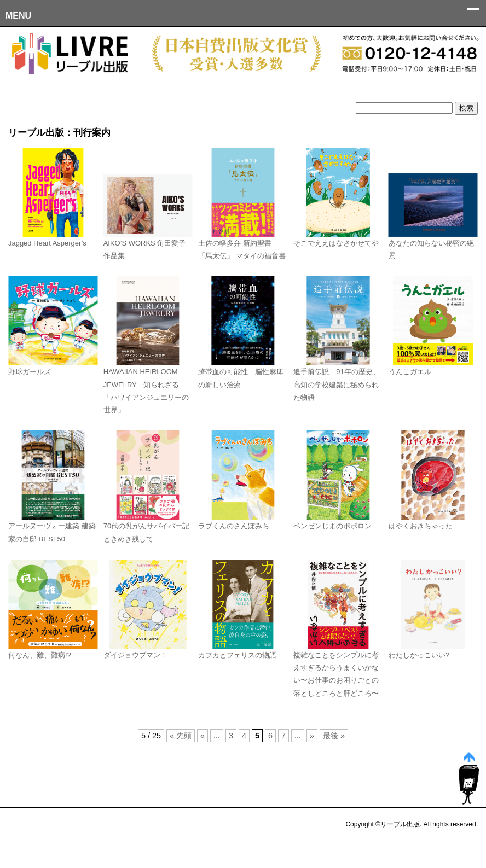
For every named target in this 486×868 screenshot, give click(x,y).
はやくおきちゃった (421, 526)
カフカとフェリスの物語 (237, 655)
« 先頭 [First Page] (181, 736)
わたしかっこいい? (419, 655)
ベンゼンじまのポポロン (332, 526)
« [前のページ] (202, 736)
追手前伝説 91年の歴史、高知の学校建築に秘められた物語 (336, 385)
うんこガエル (410, 372)
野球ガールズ (30, 372)
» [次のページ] (312, 736)
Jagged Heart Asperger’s (47, 243)
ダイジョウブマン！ (135, 655)
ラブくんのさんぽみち (234, 526)
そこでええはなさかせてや (336, 243)
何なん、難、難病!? (40, 655)
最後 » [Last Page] (334, 736)
